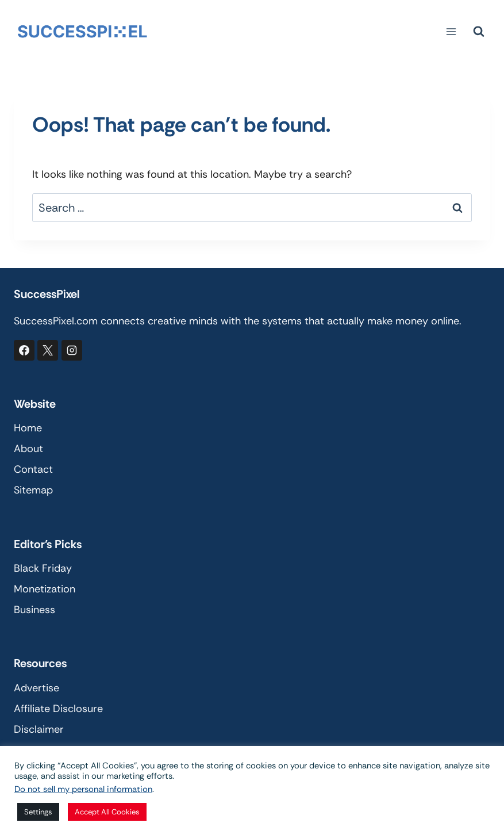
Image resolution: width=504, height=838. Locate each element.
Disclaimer (39, 729)
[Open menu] (451, 31)
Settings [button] (38, 812)
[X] (48, 350)
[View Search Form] (479, 32)
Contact (33, 469)
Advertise (36, 688)
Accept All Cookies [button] (107, 812)
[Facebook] (24, 350)
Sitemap (33, 490)
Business (34, 610)
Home (28, 428)
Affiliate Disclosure (58, 709)
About (28, 449)
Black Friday (43, 568)
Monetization (45, 589)
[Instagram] (72, 350)
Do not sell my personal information (83, 789)
